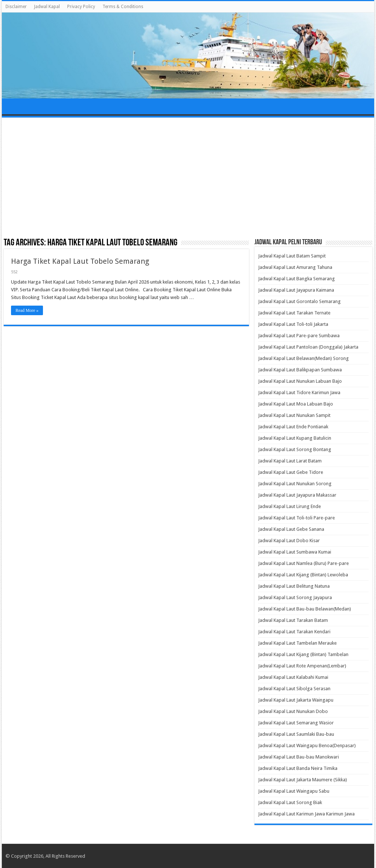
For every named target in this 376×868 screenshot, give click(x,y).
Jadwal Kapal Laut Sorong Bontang (295, 449)
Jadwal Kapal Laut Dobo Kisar (289, 541)
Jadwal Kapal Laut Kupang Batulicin (295, 438)
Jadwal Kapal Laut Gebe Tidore (291, 472)
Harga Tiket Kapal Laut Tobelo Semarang (80, 261)
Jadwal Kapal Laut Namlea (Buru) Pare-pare (303, 563)
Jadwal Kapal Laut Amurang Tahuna (295, 267)
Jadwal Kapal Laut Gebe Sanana (291, 529)
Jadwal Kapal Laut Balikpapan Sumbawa (300, 370)
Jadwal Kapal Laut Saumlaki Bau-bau (296, 734)
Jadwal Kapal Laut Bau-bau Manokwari (299, 757)
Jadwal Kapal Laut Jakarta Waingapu (296, 700)
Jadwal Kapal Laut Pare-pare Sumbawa (299, 336)
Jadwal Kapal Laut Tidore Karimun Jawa (299, 392)
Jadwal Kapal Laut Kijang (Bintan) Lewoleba (303, 575)
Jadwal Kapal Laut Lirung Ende (290, 506)
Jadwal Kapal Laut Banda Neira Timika (298, 768)
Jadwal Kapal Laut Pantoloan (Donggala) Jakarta (308, 347)
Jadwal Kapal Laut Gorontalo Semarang (299, 301)
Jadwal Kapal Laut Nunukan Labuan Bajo (300, 381)
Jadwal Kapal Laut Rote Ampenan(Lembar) (302, 666)
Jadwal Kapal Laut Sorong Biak (290, 802)
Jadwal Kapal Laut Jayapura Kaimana (296, 290)
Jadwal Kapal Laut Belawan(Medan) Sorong (303, 358)
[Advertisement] (188, 178)
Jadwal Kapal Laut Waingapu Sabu (294, 791)
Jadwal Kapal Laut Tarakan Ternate (294, 313)
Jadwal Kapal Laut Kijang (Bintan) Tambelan (303, 654)
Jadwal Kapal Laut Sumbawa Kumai (295, 552)
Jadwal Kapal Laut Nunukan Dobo (293, 711)
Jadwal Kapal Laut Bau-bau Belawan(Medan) (305, 609)
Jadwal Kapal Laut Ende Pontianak (293, 427)
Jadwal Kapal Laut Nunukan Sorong (295, 484)
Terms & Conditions (123, 7)
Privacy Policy (81, 7)
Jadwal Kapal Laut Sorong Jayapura (295, 597)
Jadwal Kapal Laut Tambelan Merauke (297, 643)
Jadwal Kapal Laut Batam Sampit (292, 256)
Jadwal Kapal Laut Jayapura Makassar (297, 495)
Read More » (27, 310)
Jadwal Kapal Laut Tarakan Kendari (294, 632)
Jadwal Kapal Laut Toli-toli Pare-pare (297, 518)
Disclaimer (16, 7)
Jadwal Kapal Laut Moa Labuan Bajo (296, 404)
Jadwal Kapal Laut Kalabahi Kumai (293, 677)
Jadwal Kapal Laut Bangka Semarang (297, 279)
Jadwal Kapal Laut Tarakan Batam (293, 620)
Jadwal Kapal (47, 7)
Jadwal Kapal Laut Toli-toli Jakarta (293, 324)
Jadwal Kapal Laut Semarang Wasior (296, 723)
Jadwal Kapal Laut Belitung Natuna (294, 586)
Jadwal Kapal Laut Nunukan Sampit (294, 415)
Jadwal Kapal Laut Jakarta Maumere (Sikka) (303, 780)
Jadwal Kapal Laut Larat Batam (290, 461)
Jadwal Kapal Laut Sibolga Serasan (294, 689)
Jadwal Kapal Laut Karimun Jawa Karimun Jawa (306, 814)
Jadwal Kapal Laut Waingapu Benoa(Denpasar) (307, 745)
